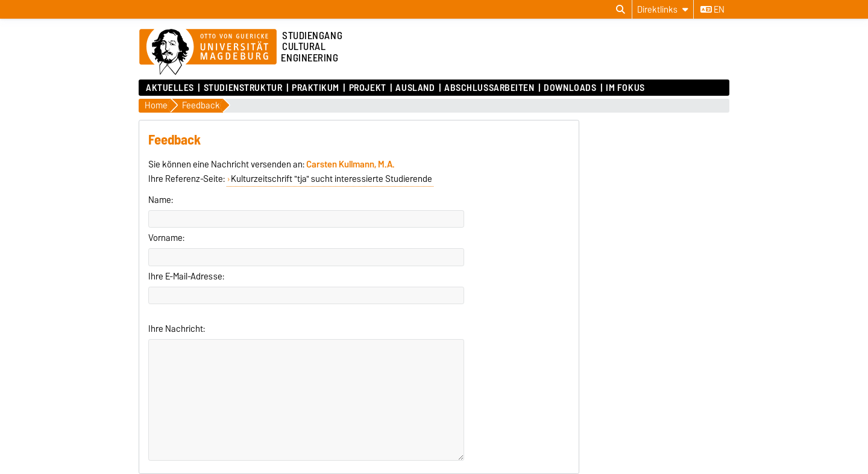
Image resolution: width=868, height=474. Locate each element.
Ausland (415, 88)
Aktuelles (170, 88)
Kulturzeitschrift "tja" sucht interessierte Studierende (332, 179)
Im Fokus (625, 88)
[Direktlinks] (663, 9)
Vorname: (166, 238)
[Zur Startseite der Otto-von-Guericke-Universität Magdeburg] (208, 52)
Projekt (368, 88)
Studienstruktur (243, 88)
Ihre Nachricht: (177, 329)
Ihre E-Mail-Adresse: (186, 276)
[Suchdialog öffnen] (621, 10)
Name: (161, 200)
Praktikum (316, 88)
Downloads (570, 88)
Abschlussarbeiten (489, 88)
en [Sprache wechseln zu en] (712, 10)
